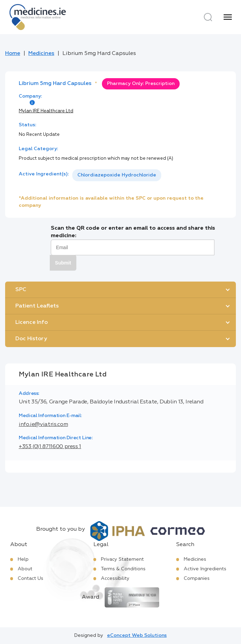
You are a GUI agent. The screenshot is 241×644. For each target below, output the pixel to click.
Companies (197, 578)
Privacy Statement (122, 559)
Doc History (31, 339)
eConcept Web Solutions (137, 635)
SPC (21, 290)
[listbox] (117, 175)
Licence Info (32, 323)
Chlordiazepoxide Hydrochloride (117, 175)
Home (13, 54)
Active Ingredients (205, 569)
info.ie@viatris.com (43, 425)
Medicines (41, 54)
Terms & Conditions (123, 569)
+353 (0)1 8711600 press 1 (50, 447)
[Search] (208, 17)
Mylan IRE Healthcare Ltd (46, 111)
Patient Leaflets (37, 306)
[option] (117, 175)
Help (23, 559)
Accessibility (115, 578)
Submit (63, 263)
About (25, 569)
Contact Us (31, 578)
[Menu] (228, 17)
